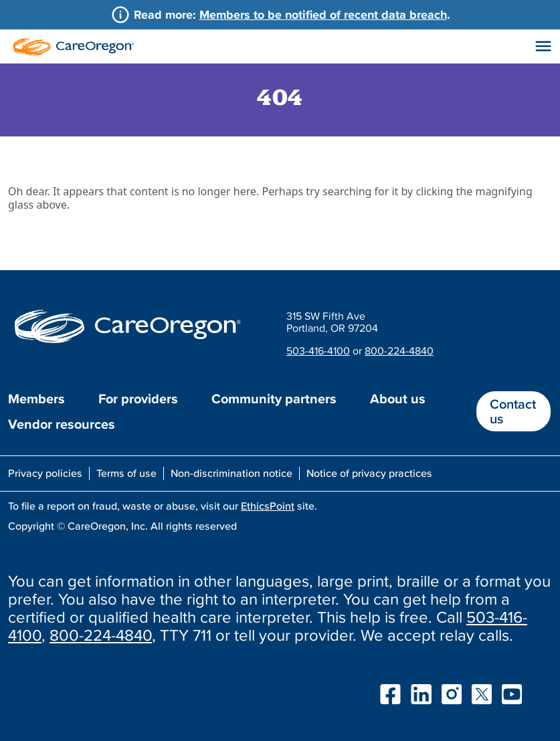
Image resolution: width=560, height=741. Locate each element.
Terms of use (126, 473)
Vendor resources (62, 424)
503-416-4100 (318, 350)
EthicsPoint (268, 506)
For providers (138, 399)
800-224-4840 (399, 350)
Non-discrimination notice (231, 473)
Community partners (274, 399)
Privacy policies (45, 473)
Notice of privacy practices (369, 473)
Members (36, 399)
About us (398, 399)
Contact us (513, 411)
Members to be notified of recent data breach (323, 14)
